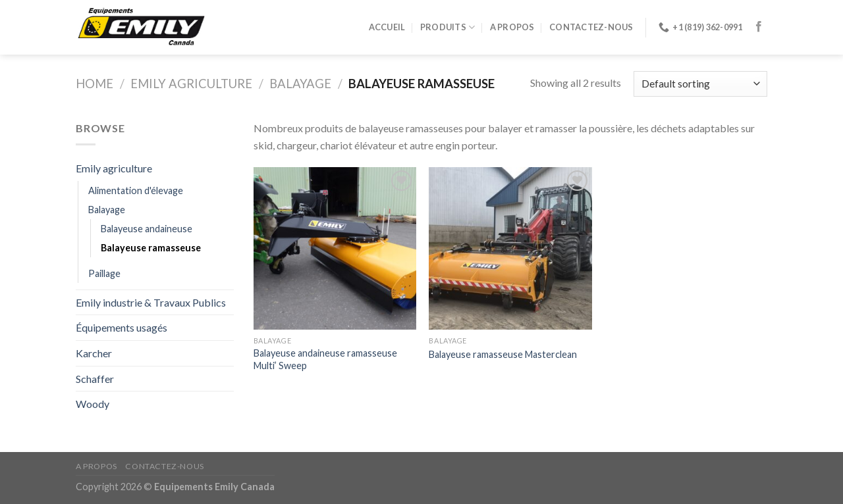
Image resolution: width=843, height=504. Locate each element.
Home (95, 84)
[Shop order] (700, 84)
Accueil (387, 27)
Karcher (94, 353)
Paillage (104, 273)
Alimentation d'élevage (136, 190)
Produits (448, 27)
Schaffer (95, 379)
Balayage (300, 84)
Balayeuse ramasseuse (151, 248)
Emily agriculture (191, 84)
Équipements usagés (122, 327)
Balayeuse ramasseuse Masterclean (503, 354)
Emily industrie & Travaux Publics (151, 302)
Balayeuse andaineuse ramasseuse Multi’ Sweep (325, 359)
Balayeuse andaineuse (147, 229)
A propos (512, 27)
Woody (93, 404)
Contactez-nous (591, 27)
